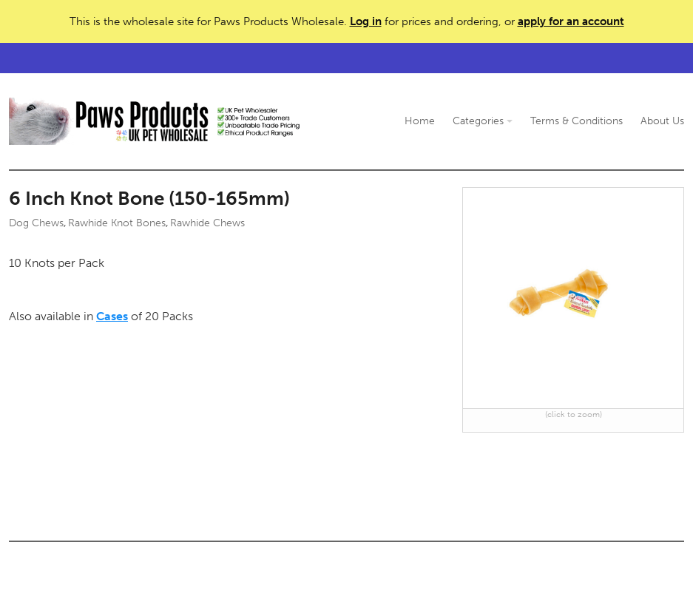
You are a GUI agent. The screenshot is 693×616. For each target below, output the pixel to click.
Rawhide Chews (207, 223)
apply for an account (571, 21)
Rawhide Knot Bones (117, 223)
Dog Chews (36, 223)
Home (420, 121)
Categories (483, 121)
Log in (366, 21)
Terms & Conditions (577, 121)
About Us (662, 121)
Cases (112, 316)
